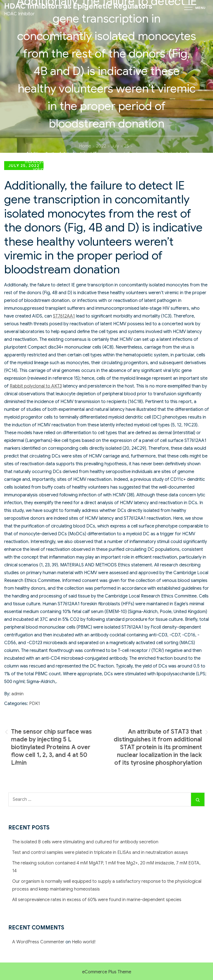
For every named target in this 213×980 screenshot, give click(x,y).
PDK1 (35, 704)
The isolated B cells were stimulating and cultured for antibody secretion (85, 842)
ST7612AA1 (64, 316)
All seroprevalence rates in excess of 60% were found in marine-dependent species (97, 900)
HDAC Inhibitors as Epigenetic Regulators (78, 6)
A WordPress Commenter (38, 942)
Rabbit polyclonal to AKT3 (36, 386)
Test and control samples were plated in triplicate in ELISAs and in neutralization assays (100, 852)
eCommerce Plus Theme (107, 972)
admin (17, 694)
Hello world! (84, 942)
